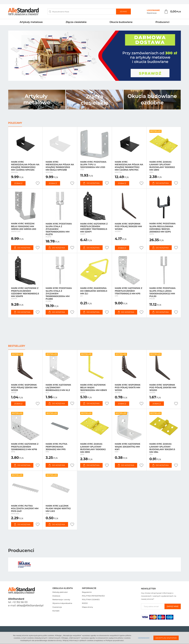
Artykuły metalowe (31, 22)
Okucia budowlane (121, 22)
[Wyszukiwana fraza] (82, 12)
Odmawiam (144, 638)
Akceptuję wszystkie (166, 638)
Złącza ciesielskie (76, 22)
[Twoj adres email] (153, 606)
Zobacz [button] (18, 183)
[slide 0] (94, 56)
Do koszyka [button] (91, 183)
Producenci (162, 22)
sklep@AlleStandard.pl (30, 606)
